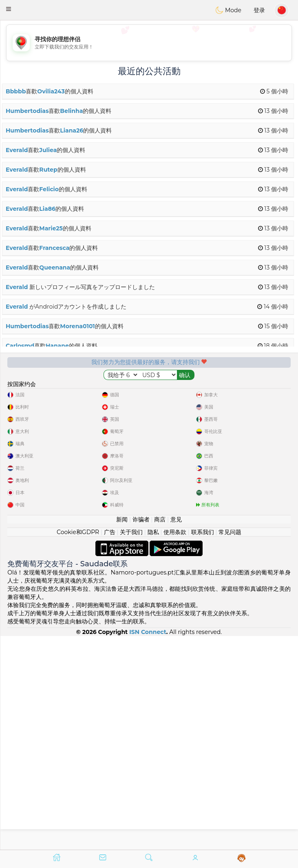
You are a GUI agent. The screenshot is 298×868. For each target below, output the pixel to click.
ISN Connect (148, 845)
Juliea (48, 150)
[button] (9, 9)
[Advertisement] (149, 43)
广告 (110, 745)
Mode (228, 10)
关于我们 (131, 745)
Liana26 (72, 130)
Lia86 (47, 209)
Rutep (48, 170)
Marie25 (51, 228)
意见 (176, 733)
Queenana (55, 267)
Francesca (54, 248)
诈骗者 (141, 733)
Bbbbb (16, 91)
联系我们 (203, 745)
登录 (259, 10)
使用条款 (175, 745)
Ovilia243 (51, 91)
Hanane (57, 346)
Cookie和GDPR (78, 745)
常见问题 (230, 745)
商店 (160, 733)
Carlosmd (20, 346)
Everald (17, 150)
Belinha (71, 111)
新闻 (122, 733)
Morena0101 (77, 326)
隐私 (153, 745)
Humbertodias (27, 111)
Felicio (49, 189)
